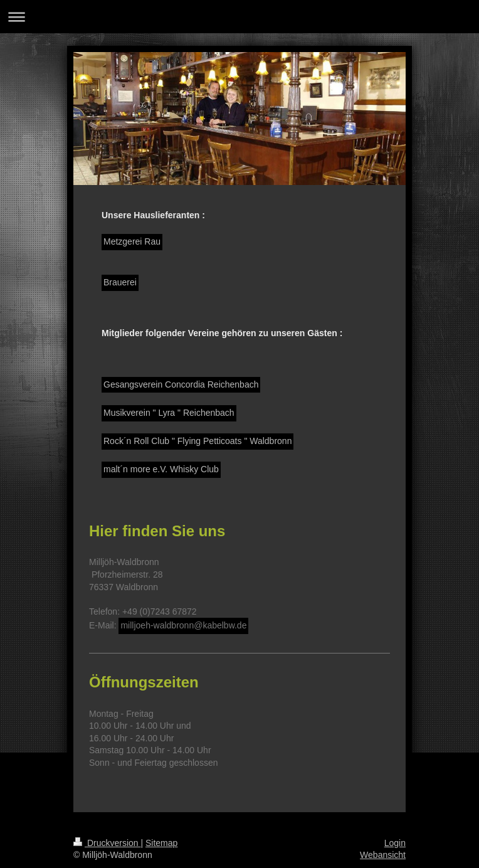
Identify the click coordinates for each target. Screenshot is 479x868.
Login (395, 843)
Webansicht (383, 855)
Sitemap (161, 843)
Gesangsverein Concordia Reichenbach (181, 384)
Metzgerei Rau (132, 241)
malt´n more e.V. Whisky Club (161, 469)
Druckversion (107, 843)
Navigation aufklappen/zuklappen (239, 17)
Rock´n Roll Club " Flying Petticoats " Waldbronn (197, 441)
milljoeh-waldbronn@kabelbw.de (183, 625)
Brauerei (120, 282)
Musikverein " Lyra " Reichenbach (169, 413)
